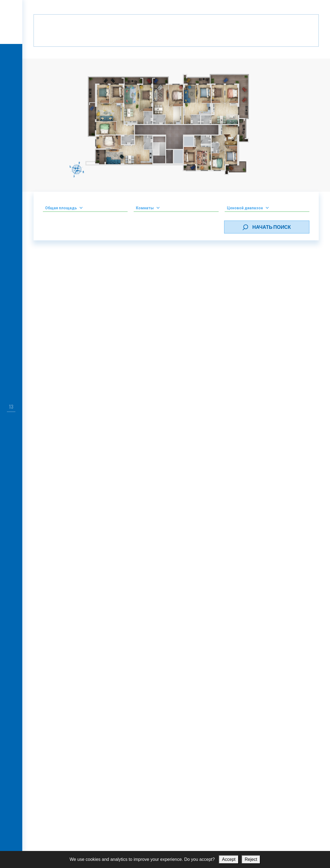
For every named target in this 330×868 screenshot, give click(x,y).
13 (11, 407)
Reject (251, 859)
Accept (229, 859)
